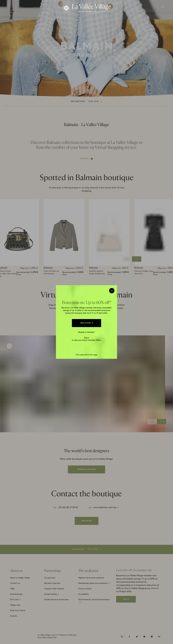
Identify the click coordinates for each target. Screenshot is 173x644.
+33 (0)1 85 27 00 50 (68, 508)
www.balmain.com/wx (105, 508)
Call (111, 319)
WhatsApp (72, 319)
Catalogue (93, 319)
